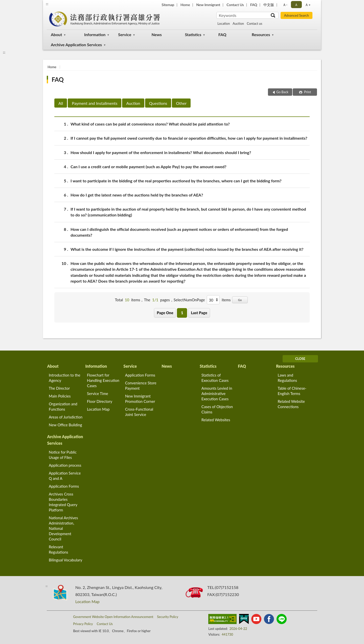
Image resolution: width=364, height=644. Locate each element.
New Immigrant (208, 5)
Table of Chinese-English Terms (292, 391)
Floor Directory (100, 401)
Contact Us (235, 5)
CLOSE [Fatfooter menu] (300, 359)
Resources (261, 34)
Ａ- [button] (285, 5)
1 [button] (182, 313)
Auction (238, 23)
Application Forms (140, 375)
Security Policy (168, 617)
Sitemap (168, 5)
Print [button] (307, 92)
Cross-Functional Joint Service (139, 412)
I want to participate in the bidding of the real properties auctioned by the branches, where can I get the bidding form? (176, 181)
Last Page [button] (199, 313)
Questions (158, 103)
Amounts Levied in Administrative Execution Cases (217, 393)
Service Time (98, 393)
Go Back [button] (282, 92)
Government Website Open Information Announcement (113, 617)
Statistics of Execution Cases (215, 378)
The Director (59, 388)
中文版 (269, 5)
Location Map (98, 409)
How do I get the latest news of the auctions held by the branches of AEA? (137, 195)
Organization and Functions (63, 406)
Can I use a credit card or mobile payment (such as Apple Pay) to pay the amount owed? (149, 167)
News (156, 34)
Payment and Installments (95, 103)
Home (185, 5)
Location (224, 23)
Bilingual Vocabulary (65, 560)
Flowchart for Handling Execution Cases (103, 380)
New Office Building (65, 425)
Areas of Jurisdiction (66, 417)
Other (181, 103)
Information (95, 34)
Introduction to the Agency (65, 378)
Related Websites (216, 420)
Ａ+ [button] (308, 5)
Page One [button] (165, 313)
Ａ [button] (296, 5)
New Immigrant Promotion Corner (140, 399)
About (56, 34)
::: (47, 4)
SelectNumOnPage (189, 300)
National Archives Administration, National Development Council (63, 528)
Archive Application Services (76, 45)
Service (125, 34)
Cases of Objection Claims (217, 409)
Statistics (193, 34)
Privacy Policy (83, 624)
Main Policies (60, 396)
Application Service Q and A (65, 476)
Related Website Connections (291, 404)
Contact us (254, 23)
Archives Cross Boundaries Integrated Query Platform (63, 502)
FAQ (254, 5)
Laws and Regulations (287, 378)
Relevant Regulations (59, 549)
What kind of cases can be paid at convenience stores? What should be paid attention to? (150, 124)
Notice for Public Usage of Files (63, 455)
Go (240, 300)
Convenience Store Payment (141, 386)
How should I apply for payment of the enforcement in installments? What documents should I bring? (161, 152)
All (61, 103)
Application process (65, 465)
